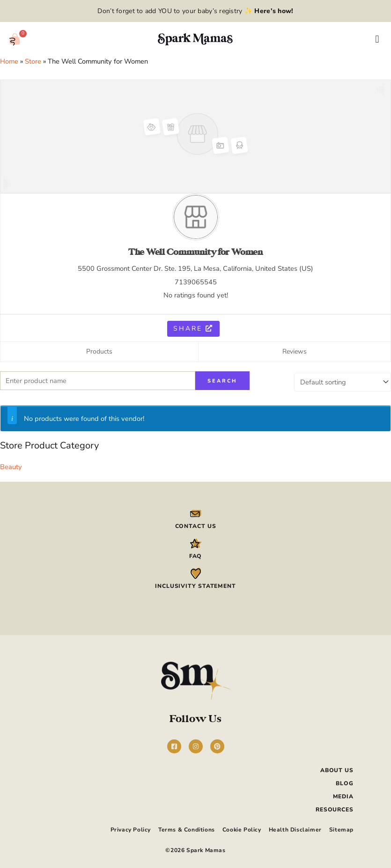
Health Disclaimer (295, 827)
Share (193, 329)
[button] (377, 40)
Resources (335, 808)
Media (343, 795)
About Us (337, 769)
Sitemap (341, 827)
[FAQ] (196, 542)
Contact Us (196, 525)
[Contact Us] (196, 512)
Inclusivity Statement (195, 585)
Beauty (11, 465)
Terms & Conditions (187, 827)
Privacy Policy (131, 827)
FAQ (196, 555)
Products (99, 351)
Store (33, 61)
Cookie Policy (242, 827)
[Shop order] (343, 381)
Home (9, 61)
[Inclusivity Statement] (196, 572)
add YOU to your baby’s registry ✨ (218, 11)
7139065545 (196, 282)
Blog (345, 782)
